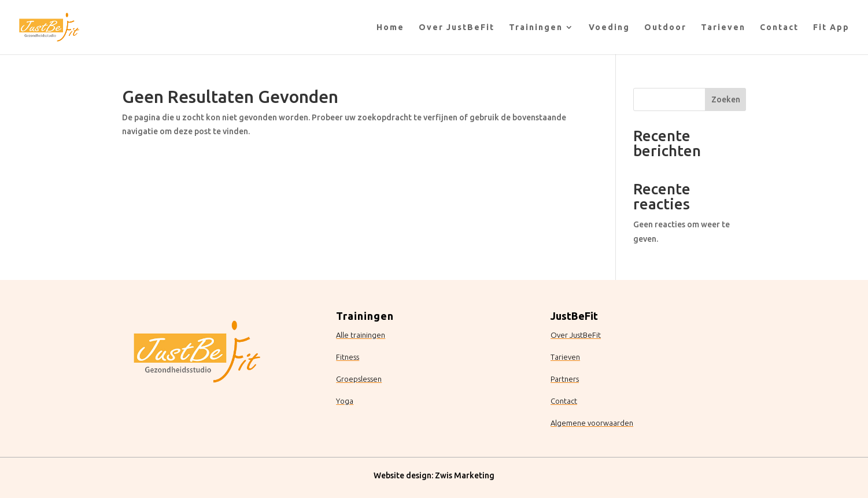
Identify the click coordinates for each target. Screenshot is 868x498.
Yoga (345, 401)
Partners (565, 379)
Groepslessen (359, 379)
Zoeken (726, 99)
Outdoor (665, 27)
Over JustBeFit (457, 27)
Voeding (609, 27)
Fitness (348, 357)
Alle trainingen (361, 335)
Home (390, 27)
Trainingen (536, 27)
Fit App (831, 27)
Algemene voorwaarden (592, 423)
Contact (779, 27)
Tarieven (723, 27)
